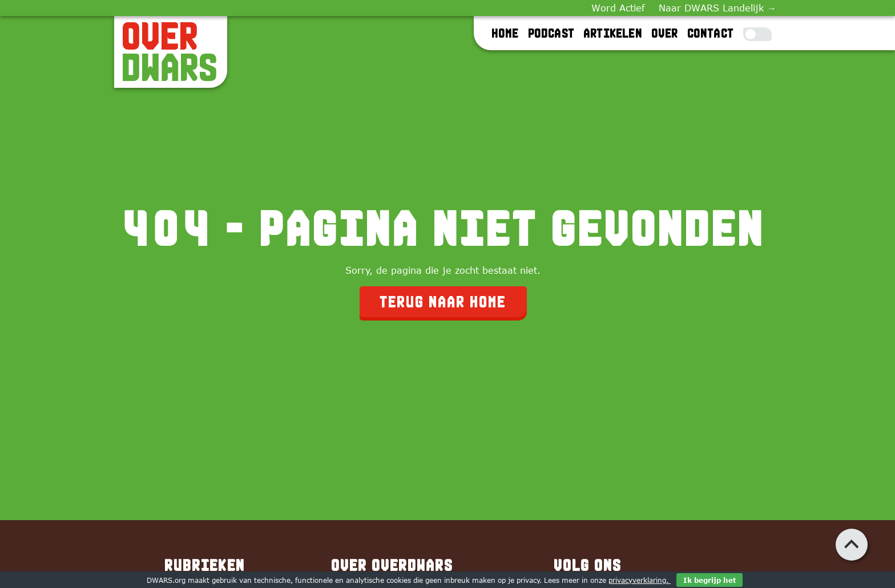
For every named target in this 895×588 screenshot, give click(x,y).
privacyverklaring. (640, 580)
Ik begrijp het (709, 580)
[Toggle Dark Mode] (757, 34)
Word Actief (618, 8)
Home (506, 33)
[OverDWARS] (171, 52)
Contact (711, 33)
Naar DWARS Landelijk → (717, 8)
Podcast (552, 33)
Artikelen (613, 33)
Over (665, 33)
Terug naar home (443, 302)
